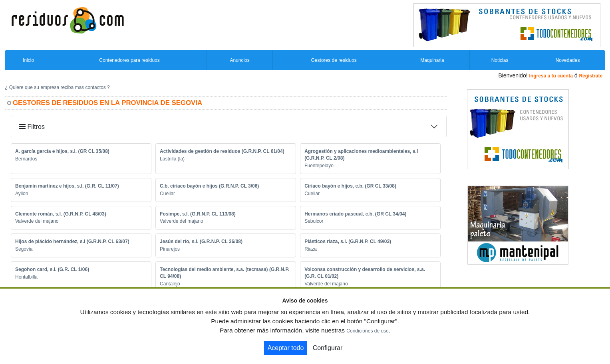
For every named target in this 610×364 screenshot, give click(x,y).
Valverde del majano (37, 221)
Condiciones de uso (367, 331)
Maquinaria (432, 60)
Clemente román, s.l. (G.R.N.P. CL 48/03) (61, 214)
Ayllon (22, 194)
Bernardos (26, 159)
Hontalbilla (26, 277)
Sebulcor (314, 221)
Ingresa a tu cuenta (551, 76)
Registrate (591, 76)
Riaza (311, 249)
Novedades (568, 60)
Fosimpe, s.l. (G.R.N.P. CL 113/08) (198, 214)
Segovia (24, 249)
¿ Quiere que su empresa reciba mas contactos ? (57, 87)
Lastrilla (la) (172, 159)
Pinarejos (170, 249)
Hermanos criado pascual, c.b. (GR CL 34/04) (355, 214)
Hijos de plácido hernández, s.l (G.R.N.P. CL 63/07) (72, 241)
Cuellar (167, 194)
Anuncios (239, 60)
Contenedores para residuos (129, 60)
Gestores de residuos (334, 60)
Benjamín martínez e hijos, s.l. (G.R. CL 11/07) (67, 186)
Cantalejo (170, 284)
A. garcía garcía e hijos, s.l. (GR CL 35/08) (62, 151)
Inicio (28, 60)
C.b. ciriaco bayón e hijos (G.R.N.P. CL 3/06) (209, 186)
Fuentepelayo (319, 166)
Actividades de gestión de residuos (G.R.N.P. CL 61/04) (222, 151)
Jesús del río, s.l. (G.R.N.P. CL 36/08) (201, 241)
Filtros (32, 127)
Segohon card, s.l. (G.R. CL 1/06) (52, 269)
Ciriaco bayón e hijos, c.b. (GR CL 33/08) (350, 186)
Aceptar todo (286, 348)
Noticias (500, 60)
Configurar (328, 348)
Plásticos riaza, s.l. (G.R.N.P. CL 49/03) (348, 241)
